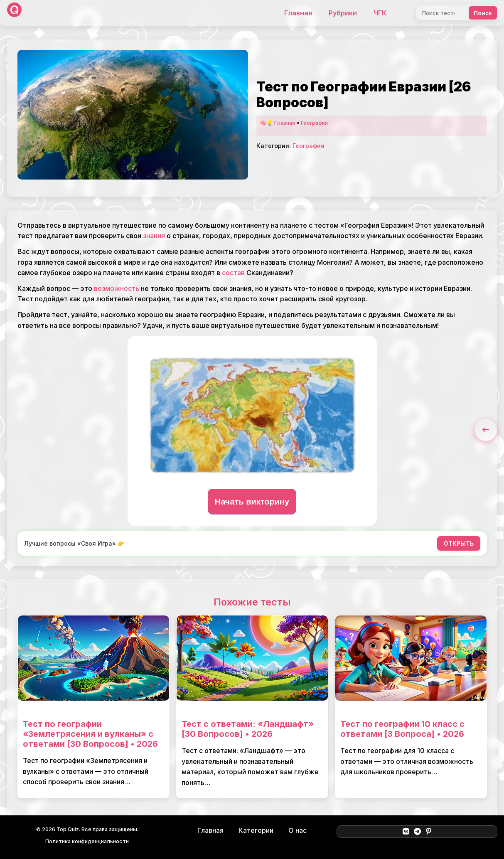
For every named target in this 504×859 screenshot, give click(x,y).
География (314, 123)
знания (154, 236)
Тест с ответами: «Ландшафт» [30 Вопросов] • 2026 (248, 729)
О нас (297, 830)
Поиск (483, 13)
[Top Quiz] (14, 13)
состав (233, 273)
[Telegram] (417, 832)
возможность (117, 288)
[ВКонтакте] (406, 832)
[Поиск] (441, 13)
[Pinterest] (429, 832)
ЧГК (380, 13)
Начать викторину (252, 502)
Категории (256, 830)
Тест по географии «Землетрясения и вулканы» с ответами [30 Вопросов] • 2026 (90, 734)
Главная (298, 13)
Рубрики (343, 13)
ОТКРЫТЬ (459, 543)
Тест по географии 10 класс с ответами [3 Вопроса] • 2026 (402, 729)
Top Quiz (68, 829)
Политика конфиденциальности (87, 841)
